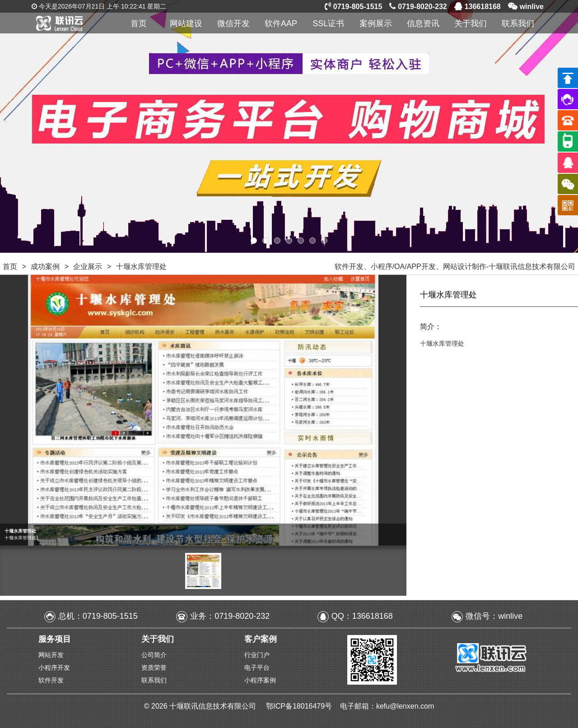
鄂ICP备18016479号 (300, 706)
